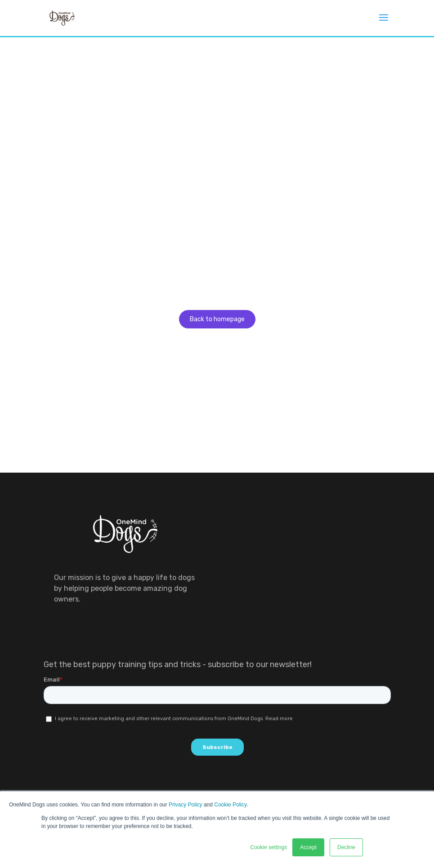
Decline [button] (346, 847)
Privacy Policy (186, 805)
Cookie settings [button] (268, 847)
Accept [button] (308, 847)
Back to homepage (217, 319)
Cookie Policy (230, 805)
